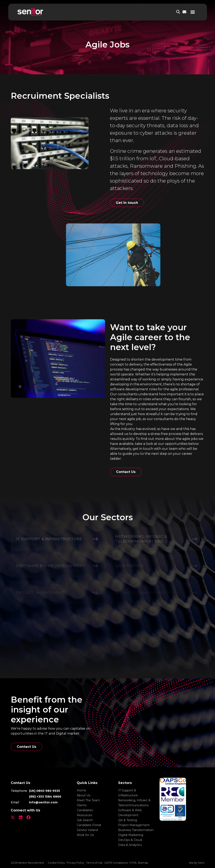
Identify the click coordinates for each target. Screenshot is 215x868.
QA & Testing (128, 820)
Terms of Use (94, 863)
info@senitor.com (43, 802)
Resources (84, 815)
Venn (201, 863)
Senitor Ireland (87, 830)
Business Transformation (136, 830)
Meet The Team (88, 800)
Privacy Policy (75, 863)
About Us (83, 795)
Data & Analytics (130, 845)
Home (81, 790)
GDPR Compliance (116, 863)
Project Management (134, 825)
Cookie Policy (56, 863)
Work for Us (85, 835)
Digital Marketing (131, 835)
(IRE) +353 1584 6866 (45, 797)
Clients (82, 805)
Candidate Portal (89, 825)
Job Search (85, 820)
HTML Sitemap (139, 863)
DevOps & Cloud (130, 840)
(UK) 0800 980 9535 (44, 791)
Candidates (85, 810)
